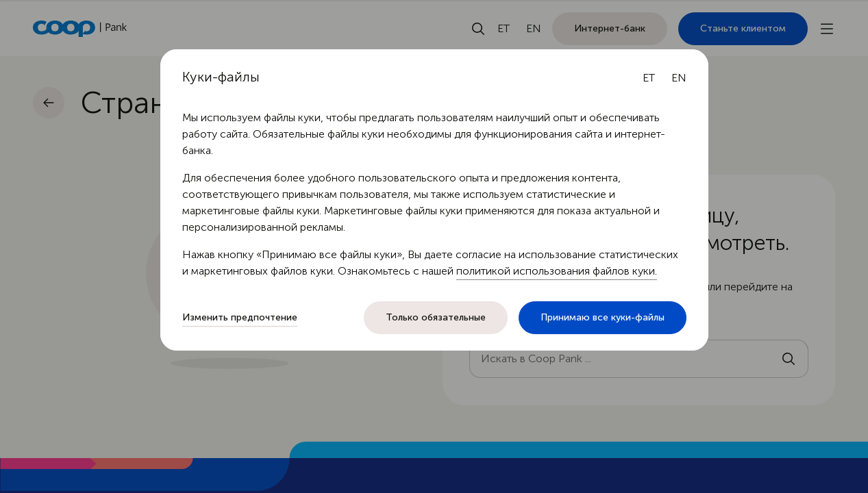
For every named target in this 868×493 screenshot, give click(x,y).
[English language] (679, 78)
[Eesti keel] (649, 78)
